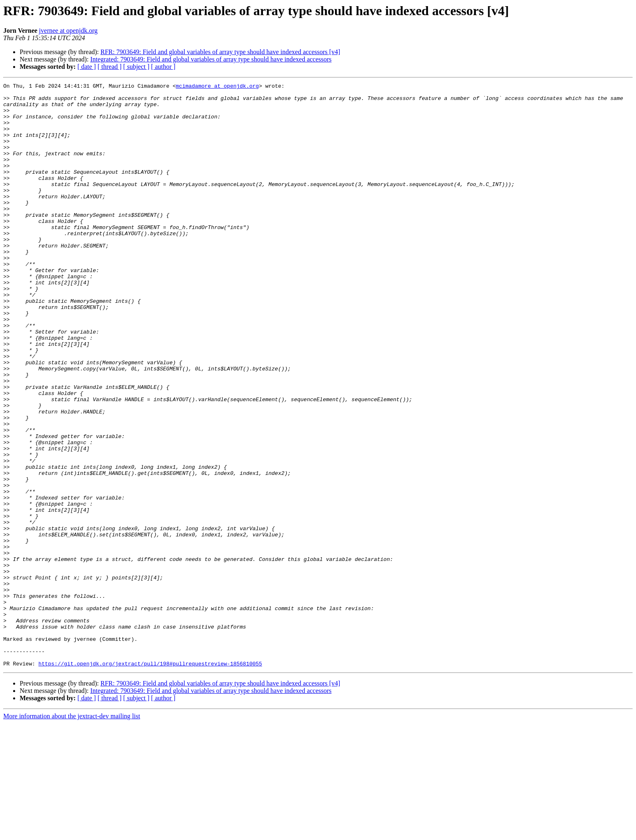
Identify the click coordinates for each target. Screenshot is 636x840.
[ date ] (87, 67)
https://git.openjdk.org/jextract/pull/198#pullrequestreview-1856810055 (150, 780)
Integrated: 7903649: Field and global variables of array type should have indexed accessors (211, 59)
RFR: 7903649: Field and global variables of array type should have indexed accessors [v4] (220, 52)
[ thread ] (110, 67)
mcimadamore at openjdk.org (217, 87)
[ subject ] (136, 67)
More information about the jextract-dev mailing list (72, 833)
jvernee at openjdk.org (68, 31)
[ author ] (163, 67)
